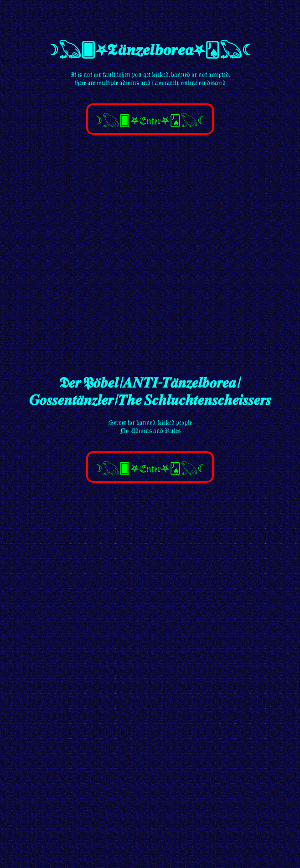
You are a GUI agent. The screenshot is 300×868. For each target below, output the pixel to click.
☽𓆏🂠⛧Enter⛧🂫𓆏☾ (150, 120)
